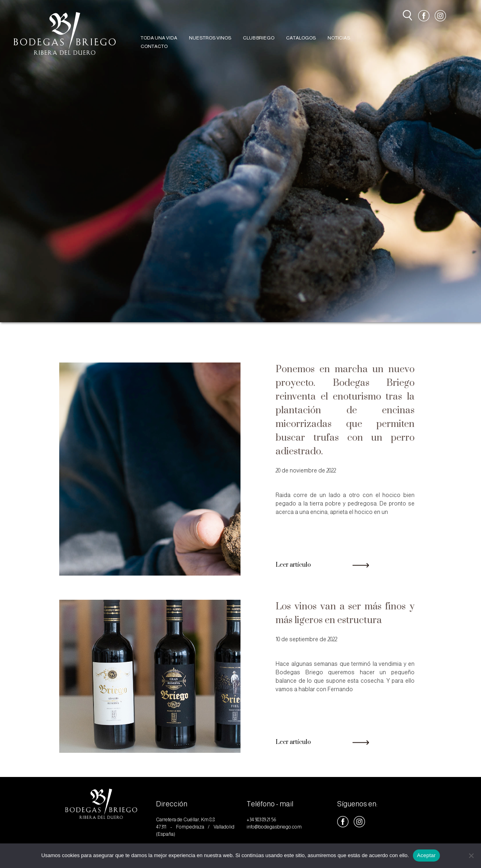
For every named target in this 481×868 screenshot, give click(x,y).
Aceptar (426, 855)
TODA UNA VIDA (159, 38)
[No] (471, 856)
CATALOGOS (301, 38)
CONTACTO (154, 46)
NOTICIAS (339, 38)
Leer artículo (322, 565)
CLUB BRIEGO (259, 38)
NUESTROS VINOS (210, 38)
